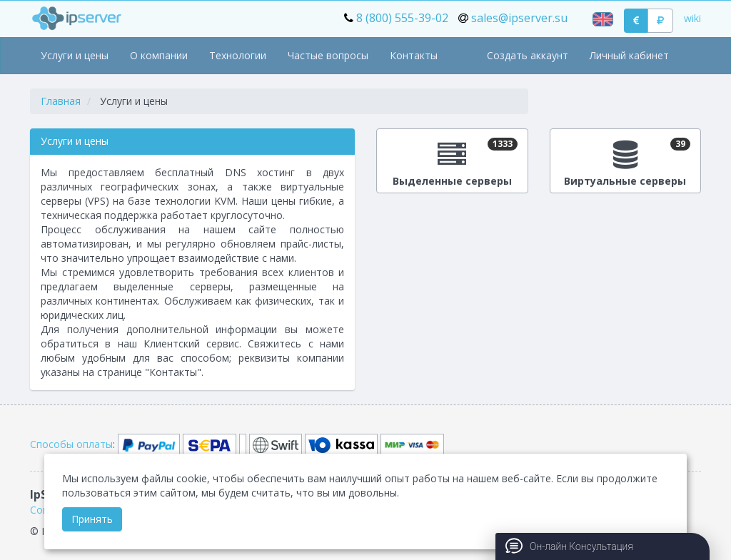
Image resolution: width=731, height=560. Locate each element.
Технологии (238, 55)
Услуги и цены (75, 55)
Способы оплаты (71, 444)
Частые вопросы (328, 55)
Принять (92, 519)
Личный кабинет (629, 55)
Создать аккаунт (528, 55)
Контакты (414, 55)
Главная (61, 101)
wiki (692, 18)
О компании (159, 55)
